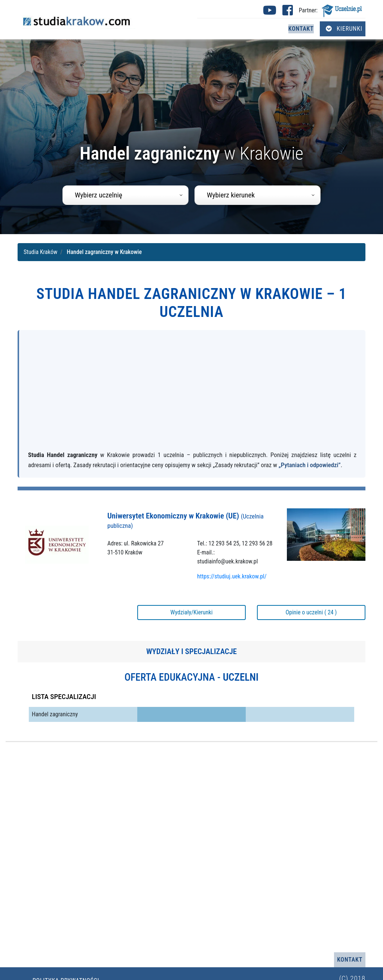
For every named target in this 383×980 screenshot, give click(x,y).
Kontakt (301, 29)
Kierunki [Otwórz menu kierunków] (344, 29)
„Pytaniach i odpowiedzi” (310, 465)
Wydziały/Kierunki (192, 612)
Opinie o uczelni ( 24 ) (311, 612)
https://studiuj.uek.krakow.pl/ (232, 576)
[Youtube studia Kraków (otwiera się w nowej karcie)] (270, 13)
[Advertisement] (192, 394)
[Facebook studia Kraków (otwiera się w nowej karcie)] (288, 13)
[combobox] (125, 195)
